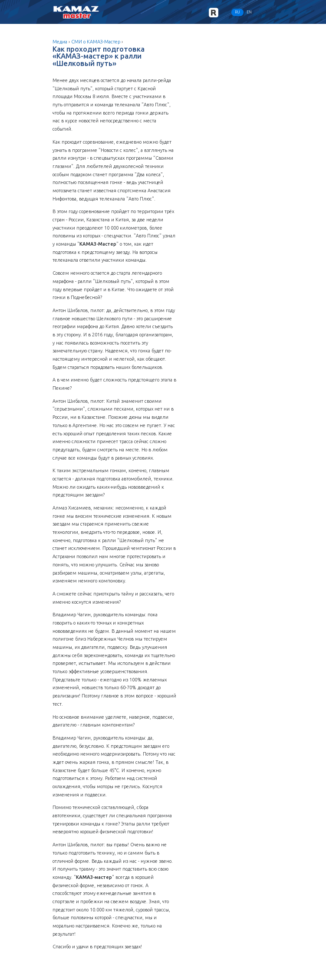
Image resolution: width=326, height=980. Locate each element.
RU (237, 12)
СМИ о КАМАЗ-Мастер (96, 42)
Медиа (60, 42)
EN (249, 12)
